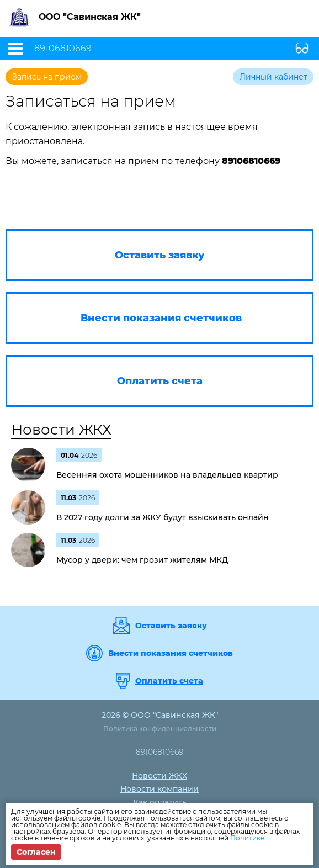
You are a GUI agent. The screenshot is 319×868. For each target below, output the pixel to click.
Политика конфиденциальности (160, 729)
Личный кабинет (273, 77)
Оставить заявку (171, 626)
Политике (247, 838)
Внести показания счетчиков (171, 653)
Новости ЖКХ (61, 430)
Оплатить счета (169, 681)
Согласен (36, 852)
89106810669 (63, 49)
